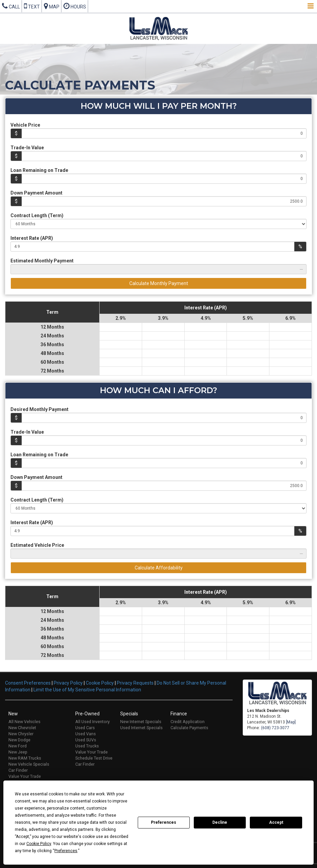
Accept (276, 822)
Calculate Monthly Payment (159, 283)
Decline (220, 822)
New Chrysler (21, 734)
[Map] (291, 722)
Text (32, 6)
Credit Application (188, 722)
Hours (75, 6)
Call (11, 6)
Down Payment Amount (36, 193)
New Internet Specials (141, 722)
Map (52, 6)
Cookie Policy (100, 683)
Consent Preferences (28, 683)
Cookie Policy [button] (39, 844)
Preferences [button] (66, 851)
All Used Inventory (93, 722)
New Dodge (19, 740)
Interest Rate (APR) (32, 238)
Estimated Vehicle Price (37, 545)
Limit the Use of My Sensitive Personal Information (87, 690)
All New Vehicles (24, 722)
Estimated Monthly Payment (42, 261)
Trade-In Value (27, 148)
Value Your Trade (25, 776)
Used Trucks (87, 746)
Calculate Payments (189, 728)
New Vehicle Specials (29, 764)
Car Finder (18, 770)
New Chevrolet (22, 728)
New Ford (18, 746)
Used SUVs (86, 740)
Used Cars (85, 728)
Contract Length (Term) (37, 215)
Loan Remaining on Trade (39, 170)
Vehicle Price (25, 125)
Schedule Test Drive (94, 758)
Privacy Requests (135, 683)
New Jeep (18, 752)
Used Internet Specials (141, 728)
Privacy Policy (68, 683)
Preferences (164, 822)
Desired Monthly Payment (39, 409)
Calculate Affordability (159, 568)
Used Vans (86, 734)
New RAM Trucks (25, 758)
